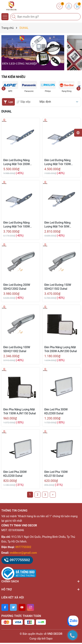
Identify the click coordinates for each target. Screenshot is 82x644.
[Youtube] (22, 607)
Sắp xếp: (24, 102)
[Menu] (5, 17)
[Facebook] (5, 607)
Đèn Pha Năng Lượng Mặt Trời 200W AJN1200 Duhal (61, 349)
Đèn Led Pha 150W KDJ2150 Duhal (56, 474)
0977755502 (23, 547)
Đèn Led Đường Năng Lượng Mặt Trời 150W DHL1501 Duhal (58, 162)
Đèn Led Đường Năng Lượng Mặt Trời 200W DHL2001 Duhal (17, 162)
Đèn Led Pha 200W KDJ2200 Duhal (15, 474)
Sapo (49, 639)
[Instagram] (31, 607)
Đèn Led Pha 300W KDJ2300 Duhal (56, 411)
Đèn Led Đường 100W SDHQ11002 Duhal (17, 349)
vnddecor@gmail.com (23, 553)
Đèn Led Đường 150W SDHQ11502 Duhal (58, 287)
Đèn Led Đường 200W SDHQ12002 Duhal (17, 287)
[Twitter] (13, 607)
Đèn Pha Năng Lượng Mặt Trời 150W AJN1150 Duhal (20, 411)
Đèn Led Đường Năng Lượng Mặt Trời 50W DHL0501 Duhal (58, 225)
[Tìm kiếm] (14, 17)
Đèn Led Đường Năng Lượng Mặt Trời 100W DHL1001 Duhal (17, 225)
